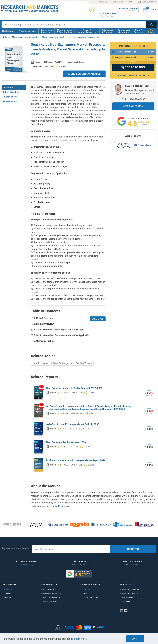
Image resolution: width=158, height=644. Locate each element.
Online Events (129, 598)
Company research (52, 593)
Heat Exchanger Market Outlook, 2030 (66, 442)
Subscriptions (50, 602)
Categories (49, 589)
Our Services (152, 31)
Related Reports (11, 101)
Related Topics (10, 97)
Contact (87, 589)
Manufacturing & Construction (65, 31)
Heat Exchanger (41, 363)
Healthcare (8, 31)
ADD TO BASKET (133, 67)
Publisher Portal (130, 593)
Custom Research (52, 598)
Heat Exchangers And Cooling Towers (73, 363)
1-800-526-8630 (107, 14)
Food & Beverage (139, 31)
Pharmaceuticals (27, 31)
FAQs (85, 593)
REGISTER (133, 549)
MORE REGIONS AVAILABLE (84, 74)
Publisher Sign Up (131, 589)
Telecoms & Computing (124, 31)
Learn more (80, 639)
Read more (64, 506)
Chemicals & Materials (46, 31)
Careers (8, 593)
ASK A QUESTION (133, 106)
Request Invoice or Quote (133, 76)
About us (8, 589)
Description (8, 87)
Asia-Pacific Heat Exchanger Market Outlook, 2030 (73, 424)
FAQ (131, 2)
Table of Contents (11, 92)
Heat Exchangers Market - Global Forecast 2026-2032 (74, 388)
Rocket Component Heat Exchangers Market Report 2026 (76, 460)
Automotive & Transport (107, 31)
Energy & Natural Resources (87, 31)
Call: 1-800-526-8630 (133, 99)
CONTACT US (118, 2)
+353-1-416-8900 (128, 9)
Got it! (135, 639)
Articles (126, 602)
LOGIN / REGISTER (147, 2)
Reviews (7, 598)
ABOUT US (103, 2)
